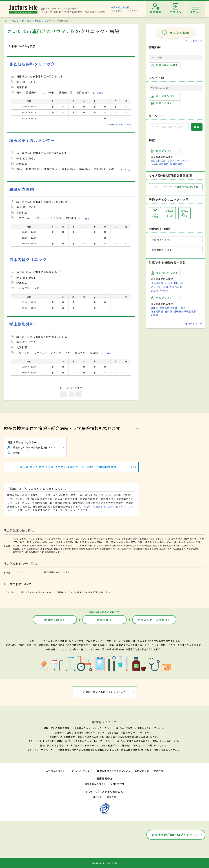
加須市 (45, 542)
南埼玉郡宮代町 (20, 552)
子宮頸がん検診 (159, 290)
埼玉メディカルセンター (32, 140)
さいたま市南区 (141, 539)
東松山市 (61, 542)
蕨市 (128, 542)
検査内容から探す (164, 273)
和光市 (163, 542)
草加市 (114, 542)
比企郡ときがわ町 (63, 549)
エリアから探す (163, 96)
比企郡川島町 (19, 549)
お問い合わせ (142, 771)
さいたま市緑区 (156, 539)
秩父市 (23, 542)
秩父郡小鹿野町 (121, 549)
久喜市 (185, 542)
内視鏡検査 (157, 283)
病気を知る (105, 620)
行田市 (16, 542)
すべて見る (98, 93)
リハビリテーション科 (35, 572)
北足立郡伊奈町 (101, 545)
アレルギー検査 (159, 287)
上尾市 (107, 542)
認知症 (154, 308)
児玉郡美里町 (152, 549)
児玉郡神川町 (165, 549)
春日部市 (70, 542)
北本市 (192, 542)
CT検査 (169, 283)
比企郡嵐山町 (174, 545)
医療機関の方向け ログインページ (175, 835)
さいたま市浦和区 (31, 21)
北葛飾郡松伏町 (52, 552)
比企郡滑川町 (160, 545)
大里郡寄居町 (193, 549)
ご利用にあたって (55, 771)
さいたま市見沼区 (71, 539)
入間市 (141, 542)
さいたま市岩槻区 (173, 539)
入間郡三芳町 (116, 545)
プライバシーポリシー (81, 771)
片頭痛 (154, 315)
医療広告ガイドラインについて (114, 771)
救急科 (67, 572)
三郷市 (25, 545)
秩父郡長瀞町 (106, 549)
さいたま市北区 (36, 539)
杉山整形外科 (22, 324)
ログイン (97, 797)
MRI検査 (179, 283)
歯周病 (168, 311)
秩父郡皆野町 (92, 549)
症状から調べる (55, 620)
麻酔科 (59, 572)
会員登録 (112, 797)
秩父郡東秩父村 (137, 549)
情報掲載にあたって (95, 784)
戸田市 (134, 542)
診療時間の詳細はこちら (119, 124)
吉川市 (71, 545)
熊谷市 (193, 539)
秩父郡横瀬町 (79, 549)
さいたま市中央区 (90, 539)
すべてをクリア (194, 40)
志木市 (156, 542)
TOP (6, 21)
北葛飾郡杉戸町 (36, 552)
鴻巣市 (93, 542)
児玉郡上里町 (179, 549)
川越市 (186, 539)
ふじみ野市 (81, 545)
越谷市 (122, 542)
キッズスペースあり (178, 160)
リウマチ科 (50, 21)
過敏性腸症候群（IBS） (173, 308)
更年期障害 (157, 311)
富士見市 (17, 545)
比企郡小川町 (187, 545)
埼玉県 (15, 21)
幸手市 (47, 545)
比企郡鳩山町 (47, 549)
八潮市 (199, 542)
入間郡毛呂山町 (131, 545)
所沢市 (30, 542)
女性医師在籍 (158, 160)
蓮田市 (33, 545)
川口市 (201, 539)
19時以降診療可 (160, 164)
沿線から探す (162, 103)
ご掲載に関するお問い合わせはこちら (105, 692)
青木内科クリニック (28, 259)
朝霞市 (148, 542)
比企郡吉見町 (33, 549)
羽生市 (86, 542)
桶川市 (177, 542)
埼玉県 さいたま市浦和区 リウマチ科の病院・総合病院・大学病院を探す (68, 467)
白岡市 (90, 545)
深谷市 (100, 542)
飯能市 (38, 542)
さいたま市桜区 (106, 539)
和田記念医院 (22, 189)
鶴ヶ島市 (55, 545)
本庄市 (52, 542)
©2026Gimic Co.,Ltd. (104, 863)
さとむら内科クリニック (32, 64)
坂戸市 (40, 545)
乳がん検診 (176, 287)
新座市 (170, 542)
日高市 (64, 545)
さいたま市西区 (20, 539)
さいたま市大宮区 (53, 539)
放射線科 (51, 572)
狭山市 (78, 542)
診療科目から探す (164, 65)
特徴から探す (162, 151)
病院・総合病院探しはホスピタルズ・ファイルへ (125, 9)
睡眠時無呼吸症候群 (185, 311)
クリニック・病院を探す (154, 620)
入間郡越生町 (146, 545)
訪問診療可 (176, 164)
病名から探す (162, 298)
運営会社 (158, 771)
